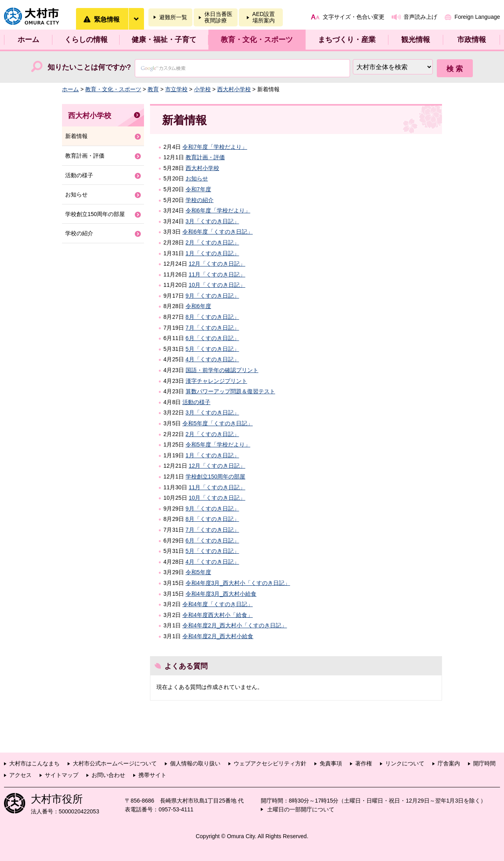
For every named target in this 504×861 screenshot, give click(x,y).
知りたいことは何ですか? (89, 67)
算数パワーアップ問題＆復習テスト (230, 391)
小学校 (202, 89)
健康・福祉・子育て (164, 40)
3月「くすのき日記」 (212, 221)
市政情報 (472, 40)
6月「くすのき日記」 (212, 338)
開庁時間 (484, 763)
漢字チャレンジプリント (216, 381)
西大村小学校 (234, 89)
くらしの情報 (86, 40)
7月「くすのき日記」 (212, 328)
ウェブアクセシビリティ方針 (270, 763)
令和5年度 (198, 572)
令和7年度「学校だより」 (215, 147)
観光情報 (416, 40)
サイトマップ (62, 775)
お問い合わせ (108, 775)
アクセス (20, 775)
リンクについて (405, 763)
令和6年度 (198, 306)
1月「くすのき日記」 (212, 253)
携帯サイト (152, 775)
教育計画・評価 (205, 157)
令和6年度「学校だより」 (218, 210)
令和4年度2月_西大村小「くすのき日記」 (235, 625)
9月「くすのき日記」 (212, 296)
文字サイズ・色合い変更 (354, 17)
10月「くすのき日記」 (217, 285)
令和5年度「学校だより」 (218, 445)
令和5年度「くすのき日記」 (218, 423)
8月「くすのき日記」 (212, 317)
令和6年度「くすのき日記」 (218, 232)
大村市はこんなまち (34, 763)
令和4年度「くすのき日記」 (218, 604)
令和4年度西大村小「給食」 (218, 615)
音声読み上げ (420, 17)
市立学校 (176, 89)
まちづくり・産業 (347, 40)
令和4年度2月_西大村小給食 (218, 636)
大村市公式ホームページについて (115, 763)
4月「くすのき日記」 (212, 359)
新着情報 (76, 136)
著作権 (364, 763)
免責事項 (331, 763)
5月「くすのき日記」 (212, 349)
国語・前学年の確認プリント (222, 370)
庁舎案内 (449, 763)
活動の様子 (196, 402)
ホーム (28, 40)
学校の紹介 (200, 200)
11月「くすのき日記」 (217, 274)
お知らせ (197, 178)
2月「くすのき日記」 (212, 242)
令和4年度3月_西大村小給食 (221, 594)
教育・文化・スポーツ (257, 40)
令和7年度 (198, 189)
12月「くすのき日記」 (217, 264)
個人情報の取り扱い (195, 763)
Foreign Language (477, 17)
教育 (153, 89)
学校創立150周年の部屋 (215, 477)
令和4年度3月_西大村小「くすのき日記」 (238, 583)
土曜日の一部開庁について (301, 809)
